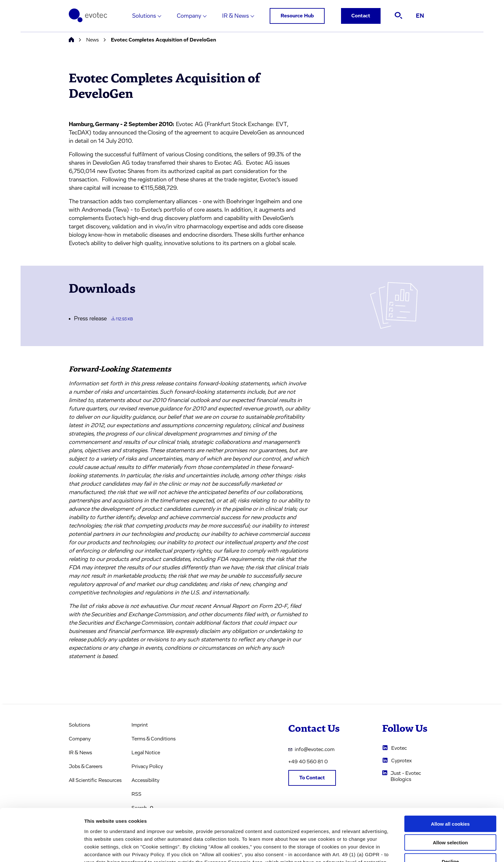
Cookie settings (341, 849)
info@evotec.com (311, 749)
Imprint (140, 725)
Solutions (144, 16)
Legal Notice (146, 753)
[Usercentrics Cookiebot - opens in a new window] (42, 849)
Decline (450, 812)
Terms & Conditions (153, 739)
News (92, 40)
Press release (103, 319)
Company (189, 16)
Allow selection (450, 794)
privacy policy (280, 828)
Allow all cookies (450, 775)
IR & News (235, 16)
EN (420, 16)
